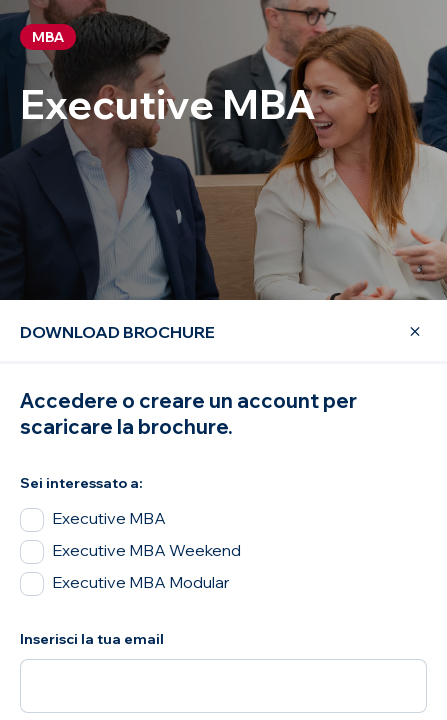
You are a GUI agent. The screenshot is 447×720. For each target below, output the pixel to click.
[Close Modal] (403, 332)
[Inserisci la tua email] (223, 686)
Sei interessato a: (81, 483)
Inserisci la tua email (92, 639)
